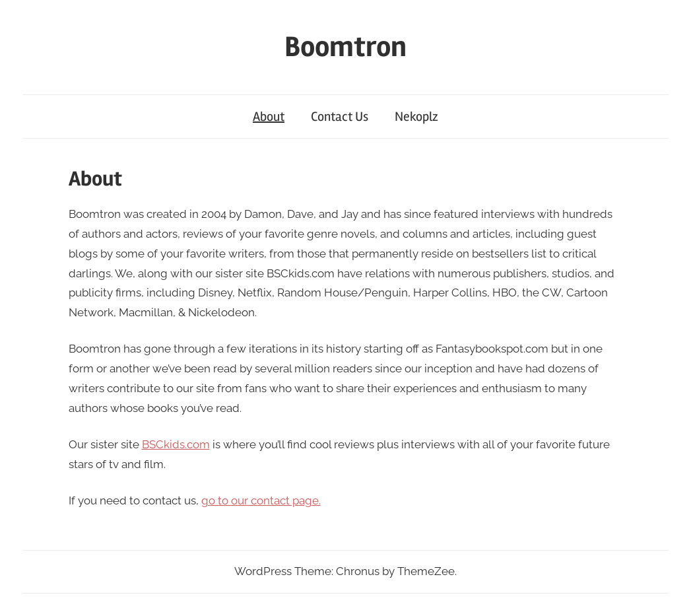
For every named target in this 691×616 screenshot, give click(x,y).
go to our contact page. (261, 500)
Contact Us (340, 117)
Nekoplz (416, 117)
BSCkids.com (176, 444)
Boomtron (345, 47)
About (269, 117)
